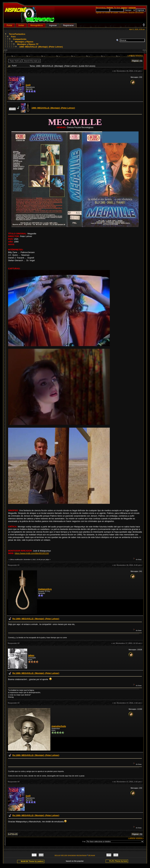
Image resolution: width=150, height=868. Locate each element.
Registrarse (68, 25)
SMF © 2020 (64, 855)
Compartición (20, 39)
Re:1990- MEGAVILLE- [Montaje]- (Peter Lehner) (36, 619)
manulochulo (59, 726)
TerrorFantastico (17, 34)
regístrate (132, 8)
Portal (9, 25)
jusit (28, 85)
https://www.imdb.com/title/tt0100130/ (32, 553)
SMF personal (92, 855)
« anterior (131, 55)
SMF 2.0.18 (57, 855)
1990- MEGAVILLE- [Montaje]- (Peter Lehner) (41, 47)
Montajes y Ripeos (24, 42)
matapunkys (45, 589)
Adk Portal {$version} (82, 855)
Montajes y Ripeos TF (28, 44)
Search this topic (31, 61)
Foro (13, 37)
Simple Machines (72, 855)
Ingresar (53, 25)
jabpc (31, 655)
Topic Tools (14, 61)
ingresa (124, 8)
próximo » (139, 55)
